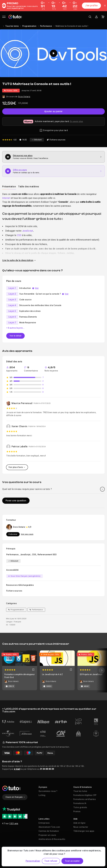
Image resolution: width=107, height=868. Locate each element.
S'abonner (13, 534)
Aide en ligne (79, 823)
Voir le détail (15, 336)
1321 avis (14, 823)
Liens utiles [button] (44, 819)
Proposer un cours (47, 835)
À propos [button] (43, 787)
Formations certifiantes (85, 799)
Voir (37, 288)
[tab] (9, 186)
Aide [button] (76, 819)
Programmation (29, 26)
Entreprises (44, 823)
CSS (19, 235)
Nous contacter (81, 827)
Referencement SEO (47, 555)
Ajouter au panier (53, 111)
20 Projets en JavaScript (91, 674)
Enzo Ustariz (24, 97)
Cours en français (15, 797)
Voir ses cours (27, 534)
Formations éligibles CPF (85, 795)
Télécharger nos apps (84, 831)
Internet (6, 198)
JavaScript (28, 231)
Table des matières (28, 187)
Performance (46, 26)
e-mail (17, 769)
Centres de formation (49, 831)
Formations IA (80, 803)
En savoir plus (76, 121)
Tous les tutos (12, 26)
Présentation (9, 187)
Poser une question (16, 501)
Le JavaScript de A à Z (52, 674)
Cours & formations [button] (83, 787)
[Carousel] (53, 670)
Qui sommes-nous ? (48, 791)
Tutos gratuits (80, 807)
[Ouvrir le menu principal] (4, 17)
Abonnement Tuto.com (49, 827)
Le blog (42, 795)
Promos (77, 811)
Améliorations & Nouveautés (52, 839)
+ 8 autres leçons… (15, 328)
